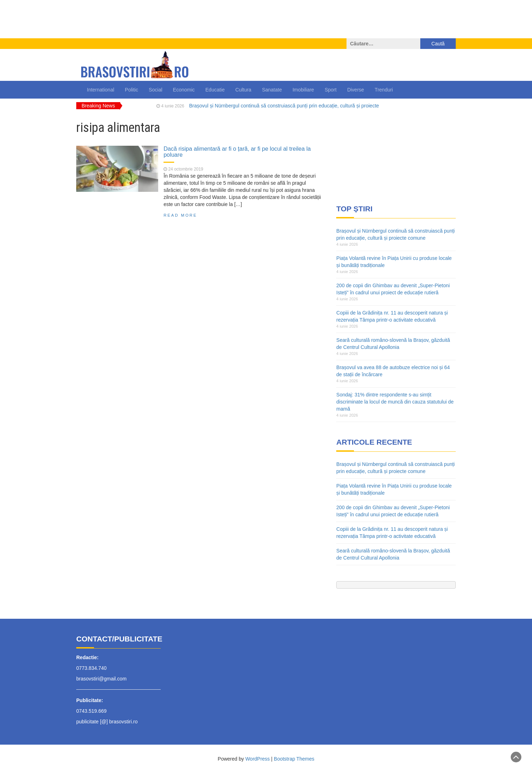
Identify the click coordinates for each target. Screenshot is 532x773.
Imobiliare (303, 90)
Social (155, 90)
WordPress (258, 759)
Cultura (243, 90)
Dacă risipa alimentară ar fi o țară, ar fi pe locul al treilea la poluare (237, 152)
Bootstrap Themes (294, 759)
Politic (131, 90)
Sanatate (272, 90)
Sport (330, 90)
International (101, 90)
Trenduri (384, 90)
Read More (180, 215)
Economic (184, 90)
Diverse (356, 90)
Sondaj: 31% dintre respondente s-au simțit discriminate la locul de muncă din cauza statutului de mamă (395, 402)
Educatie (215, 90)
